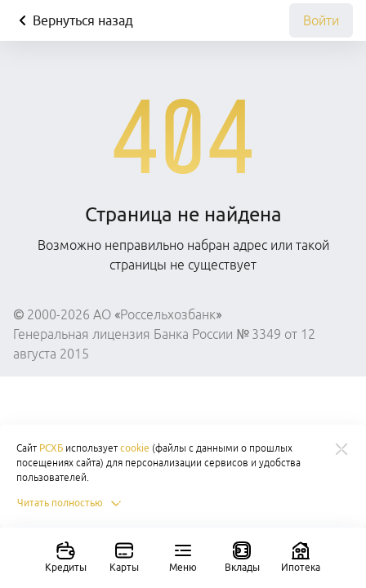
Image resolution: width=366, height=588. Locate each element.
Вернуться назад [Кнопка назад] (73, 20)
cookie (135, 448)
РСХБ (51, 448)
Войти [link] (321, 20)
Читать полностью (70, 503)
